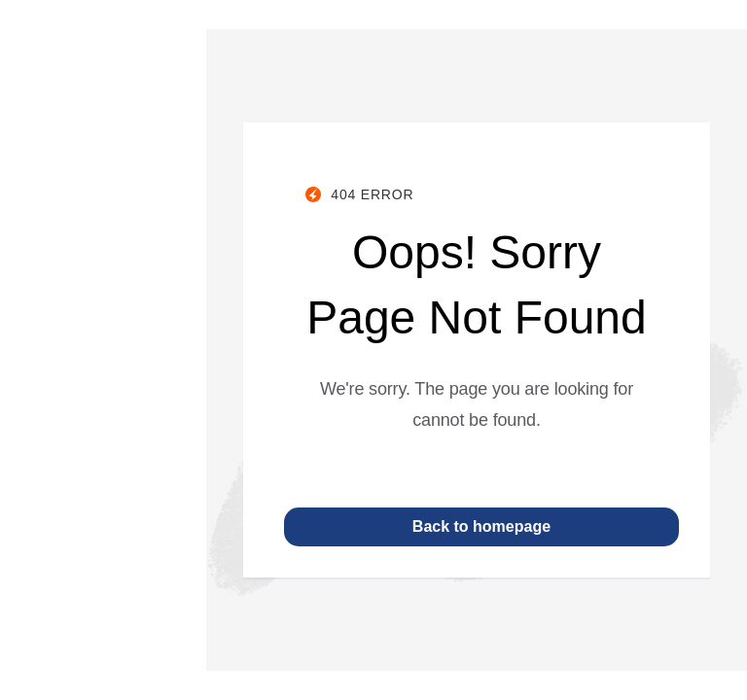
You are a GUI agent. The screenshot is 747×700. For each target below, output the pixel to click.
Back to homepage (481, 526)
